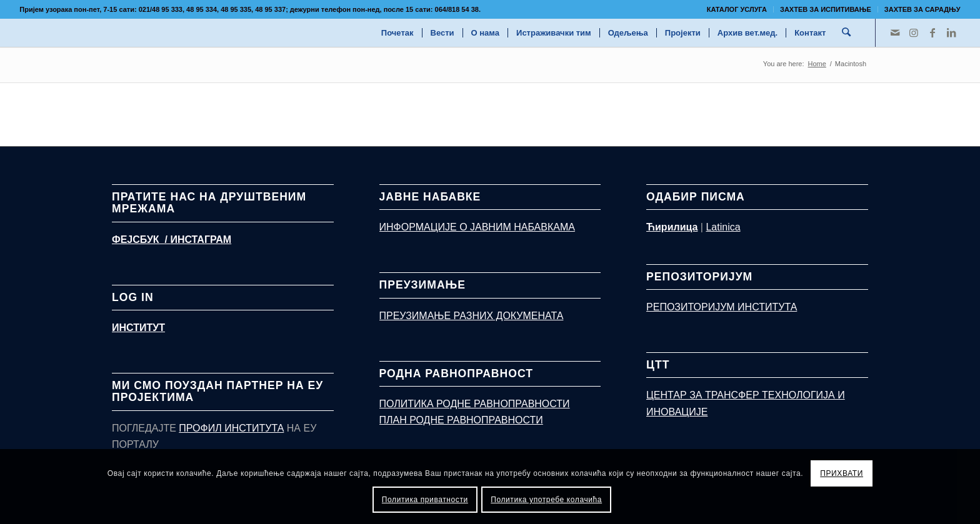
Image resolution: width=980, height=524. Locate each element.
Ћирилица (672, 227)
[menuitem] (737, 9)
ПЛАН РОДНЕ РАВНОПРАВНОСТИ (461, 420)
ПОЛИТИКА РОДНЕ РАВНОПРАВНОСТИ (475, 404)
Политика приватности (425, 500)
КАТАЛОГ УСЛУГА (737, 9)
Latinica (723, 227)
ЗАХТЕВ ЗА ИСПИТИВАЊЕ (826, 9)
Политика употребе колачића (546, 500)
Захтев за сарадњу (922, 9)
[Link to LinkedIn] (951, 32)
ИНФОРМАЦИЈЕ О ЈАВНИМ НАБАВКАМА (477, 227)
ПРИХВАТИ (842, 473)
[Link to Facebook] (932, 32)
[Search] (847, 33)
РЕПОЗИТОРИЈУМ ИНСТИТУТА (722, 307)
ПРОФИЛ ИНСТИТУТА (231, 428)
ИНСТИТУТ (138, 328)
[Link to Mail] (895, 32)
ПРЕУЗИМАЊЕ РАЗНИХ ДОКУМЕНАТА (472, 316)
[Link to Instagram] (914, 32)
